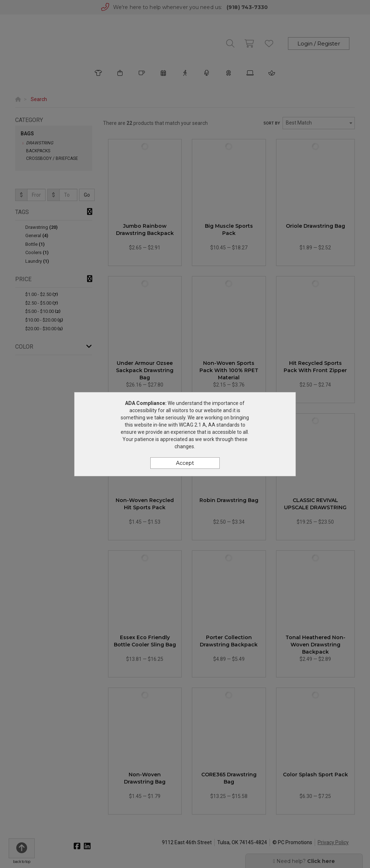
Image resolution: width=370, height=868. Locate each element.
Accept (185, 463)
